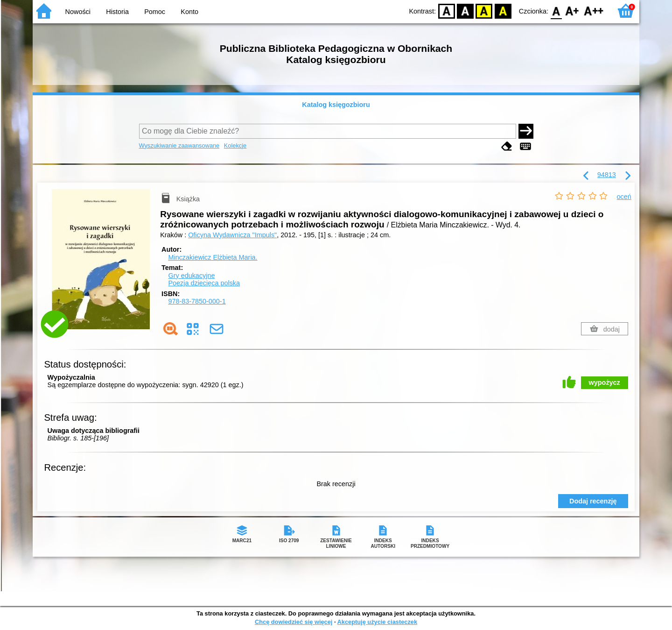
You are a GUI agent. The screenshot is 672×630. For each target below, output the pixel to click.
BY (503, 11)
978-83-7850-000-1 (197, 301)
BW (465, 11)
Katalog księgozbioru (336, 105)
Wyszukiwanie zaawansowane (179, 145)
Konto (189, 12)
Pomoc (155, 12)
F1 (572, 11)
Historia (117, 12)
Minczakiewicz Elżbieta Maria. (213, 257)
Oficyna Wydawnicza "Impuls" (232, 235)
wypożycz (605, 382)
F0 (556, 11)
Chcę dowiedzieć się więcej (294, 622)
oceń (624, 197)
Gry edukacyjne (191, 276)
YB (484, 11)
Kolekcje (235, 145)
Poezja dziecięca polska (204, 283)
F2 (594, 11)
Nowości (78, 12)
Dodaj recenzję (593, 501)
